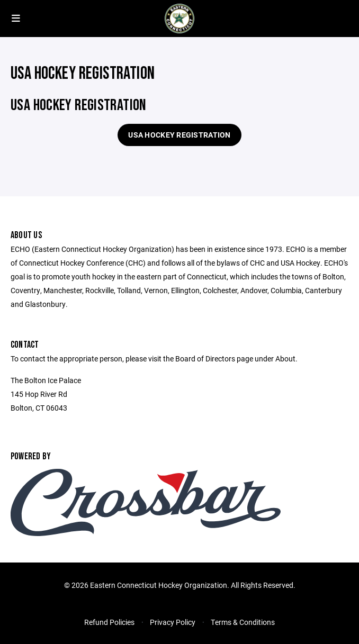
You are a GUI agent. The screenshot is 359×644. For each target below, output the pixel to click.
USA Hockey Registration (179, 135)
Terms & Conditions (243, 622)
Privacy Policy (173, 622)
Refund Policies (109, 622)
